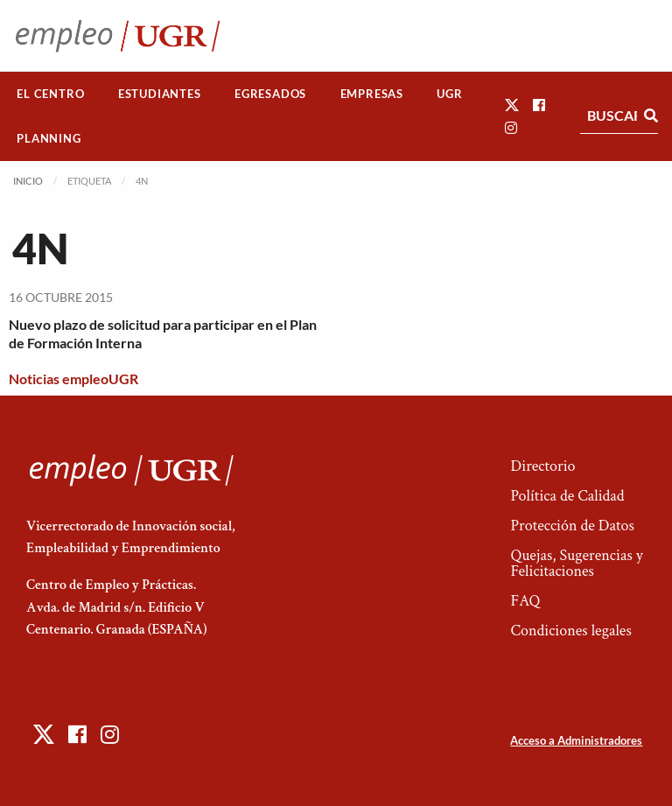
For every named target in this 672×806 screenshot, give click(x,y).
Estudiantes (160, 94)
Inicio (28, 181)
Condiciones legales (570, 631)
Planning (49, 138)
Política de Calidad (567, 496)
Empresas (372, 94)
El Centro (50, 94)
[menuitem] (51, 94)
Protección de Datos (572, 526)
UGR (449, 94)
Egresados (270, 94)
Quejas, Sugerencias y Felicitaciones (576, 563)
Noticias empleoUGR (73, 378)
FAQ (525, 601)
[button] (512, 105)
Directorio (542, 466)
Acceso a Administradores (576, 740)
